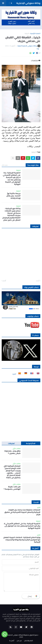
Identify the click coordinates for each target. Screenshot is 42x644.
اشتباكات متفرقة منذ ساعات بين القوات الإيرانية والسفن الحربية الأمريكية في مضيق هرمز (22, 512)
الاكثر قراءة (31, 443)
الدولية (27, 33)
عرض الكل (5, 165)
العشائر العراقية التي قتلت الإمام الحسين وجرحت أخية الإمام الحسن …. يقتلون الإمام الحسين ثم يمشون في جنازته (12, 472)
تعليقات (11, 443)
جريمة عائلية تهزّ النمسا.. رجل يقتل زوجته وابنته (13, 196)
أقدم (4, 281)
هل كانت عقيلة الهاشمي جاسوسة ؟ (12, 488)
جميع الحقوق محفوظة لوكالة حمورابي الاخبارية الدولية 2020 (21, 636)
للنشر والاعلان (29, 641)
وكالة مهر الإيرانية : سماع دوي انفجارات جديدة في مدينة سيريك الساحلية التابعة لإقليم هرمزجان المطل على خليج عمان (11, 214)
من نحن (19, 641)
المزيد (14, 374)
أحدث (38, 281)
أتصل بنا (12, 641)
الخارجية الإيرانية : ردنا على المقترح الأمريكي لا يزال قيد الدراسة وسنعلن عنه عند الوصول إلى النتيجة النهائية (12, 178)
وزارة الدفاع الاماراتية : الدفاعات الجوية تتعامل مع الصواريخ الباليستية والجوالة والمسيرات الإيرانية (22, 540)
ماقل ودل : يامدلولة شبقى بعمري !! (12, 452)
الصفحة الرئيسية (35, 33)
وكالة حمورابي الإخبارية (28, 3)
